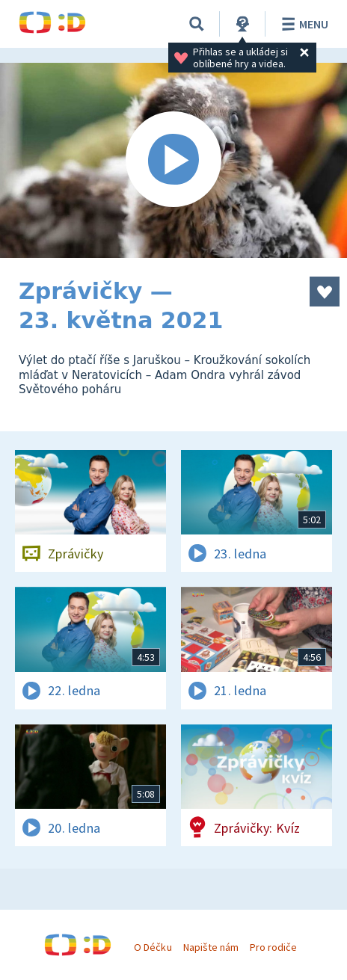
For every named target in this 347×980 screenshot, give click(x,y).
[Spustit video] (173, 160)
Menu (303, 24)
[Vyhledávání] (197, 24)
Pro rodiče (273, 947)
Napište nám (211, 947)
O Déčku (153, 947)
